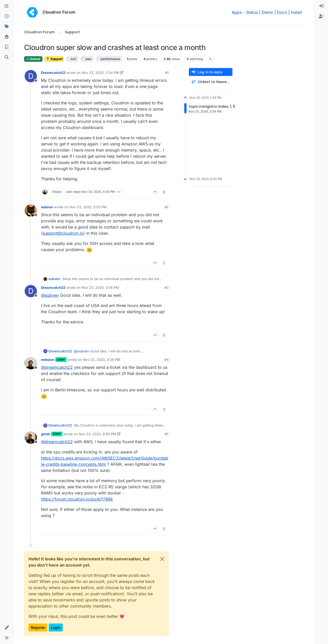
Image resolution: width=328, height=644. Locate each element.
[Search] (7, 57)
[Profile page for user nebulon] (31, 363)
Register (38, 627)
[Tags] (7, 27)
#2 (167, 207)
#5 (167, 434)
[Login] (321, 6)
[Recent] (7, 16)
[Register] (321, 16)
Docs (282, 12)
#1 (167, 73)
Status (252, 12)
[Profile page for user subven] (31, 211)
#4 (167, 360)
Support (54, 59)
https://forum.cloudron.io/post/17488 (77, 499)
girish (46, 434)
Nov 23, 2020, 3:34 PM (100, 73)
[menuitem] (321, 6)
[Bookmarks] (7, 47)
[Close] (162, 559)
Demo (267, 12)
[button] (7, 628)
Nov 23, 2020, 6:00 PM (98, 434)
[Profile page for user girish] (31, 438)
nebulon (48, 360)
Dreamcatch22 (53, 73)
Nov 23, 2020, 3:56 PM (100, 288)
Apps (237, 12)
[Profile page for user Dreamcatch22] (31, 76)
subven (47, 207)
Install (296, 12)
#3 (167, 288)
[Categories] (7, 6)
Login (56, 627)
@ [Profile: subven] (50, 295)
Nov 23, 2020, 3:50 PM (88, 207)
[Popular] (7, 37)
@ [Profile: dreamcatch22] (57, 367)
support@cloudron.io (63, 233)
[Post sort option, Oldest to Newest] (211, 82)
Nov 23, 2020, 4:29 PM (102, 360)
